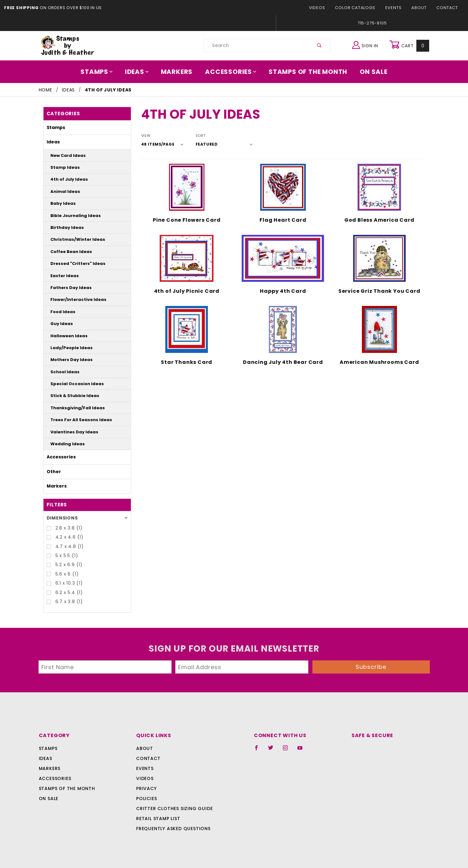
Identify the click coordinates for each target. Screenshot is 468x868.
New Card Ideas (65, 155)
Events (395, 8)
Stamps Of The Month (305, 72)
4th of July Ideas (66, 179)
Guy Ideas (59, 324)
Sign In (366, 45)
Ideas (140, 72)
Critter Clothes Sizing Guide (173, 809)
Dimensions (61, 518)
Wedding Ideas (64, 444)
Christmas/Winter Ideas (72, 239)
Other (52, 472)
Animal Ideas (62, 191)
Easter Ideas (62, 276)
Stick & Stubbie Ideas (70, 396)
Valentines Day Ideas (69, 432)
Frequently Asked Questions (172, 829)
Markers (179, 72)
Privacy (146, 788)
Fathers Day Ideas (67, 288)
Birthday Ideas (64, 227)
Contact (448, 8)
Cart (410, 45)
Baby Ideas (60, 203)
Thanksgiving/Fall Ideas (72, 408)
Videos (322, 8)
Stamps (101, 72)
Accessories (231, 72)
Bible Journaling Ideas (71, 216)
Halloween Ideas (65, 336)
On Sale (369, 72)
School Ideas (62, 372)
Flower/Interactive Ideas (72, 300)
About (421, 8)
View (146, 136)
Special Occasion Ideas (72, 384)
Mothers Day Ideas (67, 360)
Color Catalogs (359, 8)
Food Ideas (60, 312)
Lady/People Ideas (67, 348)
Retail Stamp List (158, 819)
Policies (147, 798)
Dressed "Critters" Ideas (72, 263)
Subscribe (371, 667)
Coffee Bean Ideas (67, 252)
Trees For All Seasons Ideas (76, 420)
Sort (196, 136)
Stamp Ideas (62, 167)
